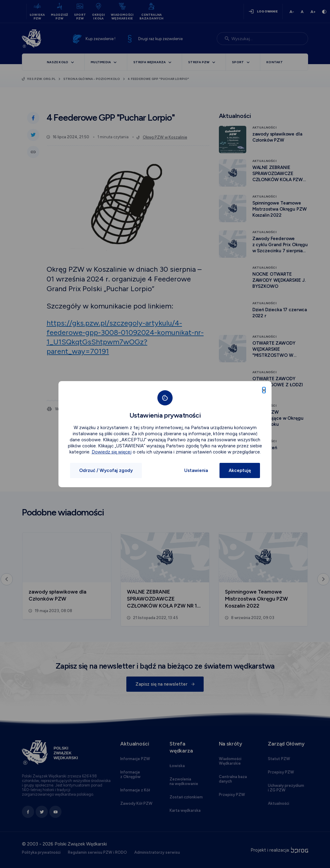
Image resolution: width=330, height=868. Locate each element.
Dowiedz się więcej (112, 452)
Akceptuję (240, 470)
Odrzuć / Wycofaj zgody (106, 470)
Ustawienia (196, 470)
